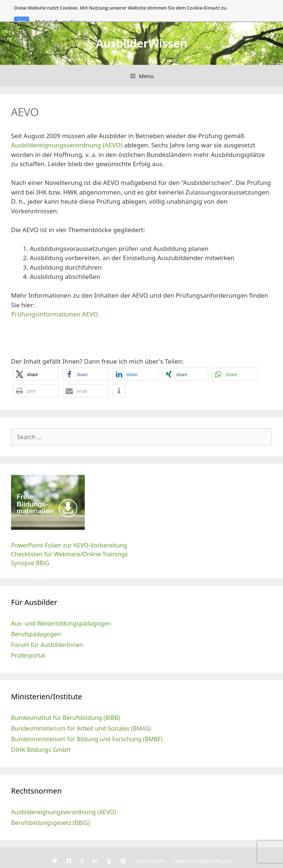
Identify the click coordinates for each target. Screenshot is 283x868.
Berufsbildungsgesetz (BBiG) (50, 806)
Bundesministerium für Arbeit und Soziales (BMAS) (81, 711)
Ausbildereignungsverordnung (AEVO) (67, 128)
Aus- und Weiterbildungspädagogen (61, 606)
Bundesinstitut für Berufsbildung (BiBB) (66, 701)
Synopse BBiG (30, 546)
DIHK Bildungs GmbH (41, 733)
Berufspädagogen (36, 617)
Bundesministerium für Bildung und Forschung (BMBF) (87, 722)
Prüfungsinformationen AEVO (55, 297)
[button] (36, 357)
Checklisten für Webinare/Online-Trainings (69, 537)
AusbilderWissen (141, 26)
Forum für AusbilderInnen (47, 628)
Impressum (150, 844)
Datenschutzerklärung (202, 844)
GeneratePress (188, 861)
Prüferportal (28, 638)
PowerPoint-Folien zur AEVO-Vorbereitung (69, 528)
